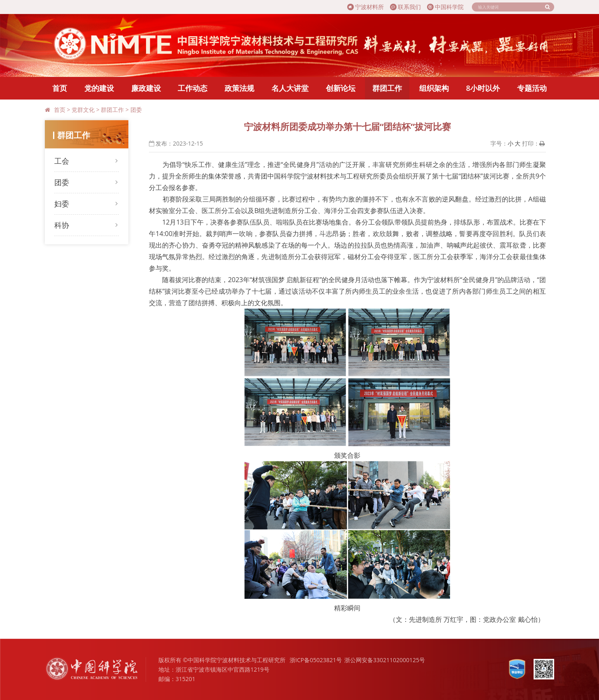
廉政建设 (146, 88)
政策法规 (239, 88)
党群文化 (83, 110)
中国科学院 (445, 7)
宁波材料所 (366, 7)
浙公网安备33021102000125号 (385, 660)
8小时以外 (483, 88)
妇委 (62, 204)
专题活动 (532, 88)
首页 (60, 88)
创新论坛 (341, 88)
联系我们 (405, 7)
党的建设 (99, 88)
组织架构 (434, 88)
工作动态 (193, 88)
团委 (136, 110)
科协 (62, 225)
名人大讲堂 (290, 88)
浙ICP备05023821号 (316, 660)
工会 (62, 161)
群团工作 (387, 88)
